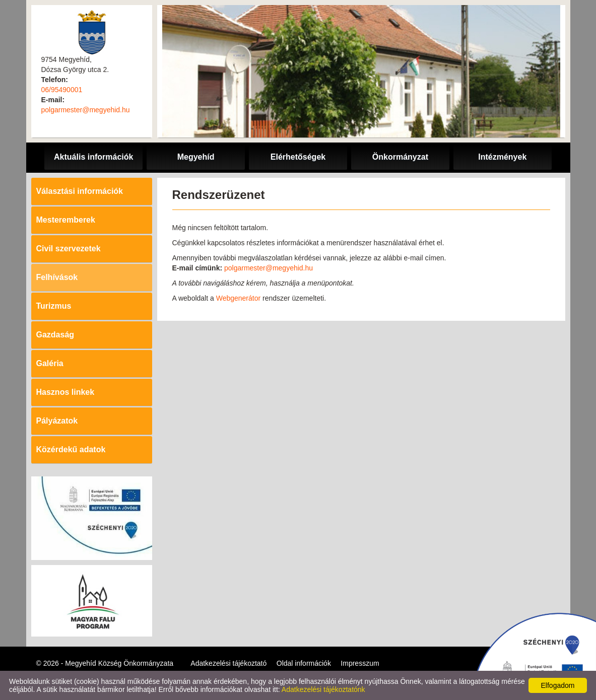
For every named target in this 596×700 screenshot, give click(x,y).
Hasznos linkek (65, 392)
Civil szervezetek (69, 249)
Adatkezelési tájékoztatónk (323, 689)
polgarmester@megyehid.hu (86, 110)
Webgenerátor (238, 298)
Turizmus (54, 306)
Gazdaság (55, 335)
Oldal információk (304, 663)
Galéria (50, 363)
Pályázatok (57, 421)
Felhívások (57, 277)
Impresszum (360, 663)
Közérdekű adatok (71, 449)
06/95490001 (62, 90)
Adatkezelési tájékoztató (228, 663)
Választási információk (80, 191)
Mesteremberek (66, 220)
